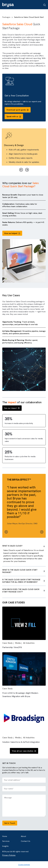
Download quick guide (18, 110)
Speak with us (14, 116)
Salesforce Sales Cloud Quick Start (29, 17)
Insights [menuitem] (5, 846)
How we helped (12, 233)
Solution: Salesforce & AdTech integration (21, 742)
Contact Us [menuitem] (26, 841)
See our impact (12, 408)
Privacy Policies (9, 855)
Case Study (7, 643)
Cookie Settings (24, 865)
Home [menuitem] (5, 836)
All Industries (29, 643)
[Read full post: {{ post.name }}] (24, 639)
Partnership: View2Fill (12, 647)
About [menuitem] (23, 836)
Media (18, 643)
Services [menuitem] (6, 841)
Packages (8, 17)
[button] (42, 532)
